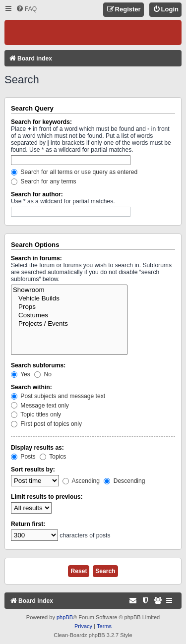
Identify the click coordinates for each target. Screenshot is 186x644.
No (43, 374)
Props (69, 307)
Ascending (81, 481)
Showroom (69, 290)
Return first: (28, 524)
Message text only (40, 406)
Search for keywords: (41, 122)
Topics (53, 457)
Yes (21, 374)
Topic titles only (36, 414)
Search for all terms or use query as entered (74, 172)
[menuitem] (26, 9)
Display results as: (37, 448)
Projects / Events (69, 324)
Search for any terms (44, 181)
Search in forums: (36, 258)
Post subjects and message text (58, 396)
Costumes (69, 316)
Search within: (31, 387)
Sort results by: (33, 469)
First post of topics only (46, 424)
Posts (23, 457)
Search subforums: (38, 365)
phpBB (65, 617)
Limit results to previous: (47, 497)
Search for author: (37, 194)
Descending (124, 481)
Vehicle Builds (69, 299)
